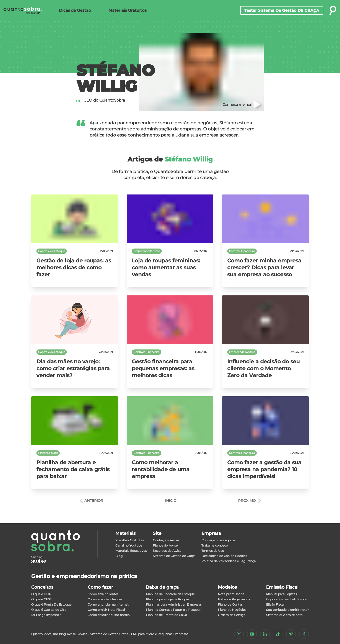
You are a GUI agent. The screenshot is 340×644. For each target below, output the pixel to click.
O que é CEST (41, 599)
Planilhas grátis (48, 453)
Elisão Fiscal (275, 604)
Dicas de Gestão (75, 10)
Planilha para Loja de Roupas (168, 599)
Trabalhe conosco (215, 545)
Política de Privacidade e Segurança (229, 561)
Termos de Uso (213, 551)
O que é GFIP (41, 594)
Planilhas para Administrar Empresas (174, 604)
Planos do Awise (165, 545)
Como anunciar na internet (108, 604)
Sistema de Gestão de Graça (174, 556)
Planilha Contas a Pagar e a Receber (173, 610)
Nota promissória (231, 594)
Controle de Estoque (52, 251)
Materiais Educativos (131, 551)
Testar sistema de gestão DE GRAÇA (282, 10)
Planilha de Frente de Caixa (166, 615)
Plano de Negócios (232, 610)
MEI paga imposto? (46, 615)
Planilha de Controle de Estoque (170, 594)
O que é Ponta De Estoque (51, 604)
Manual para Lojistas (281, 594)
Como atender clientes (105, 599)
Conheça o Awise (166, 540)
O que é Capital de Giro (49, 610)
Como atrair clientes (103, 594)
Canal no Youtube (129, 545)
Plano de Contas (230, 604)
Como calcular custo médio (109, 615)
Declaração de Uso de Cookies (224, 556)
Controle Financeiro (242, 251)
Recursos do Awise (167, 551)
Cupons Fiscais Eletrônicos (286, 599)
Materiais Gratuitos (127, 10)
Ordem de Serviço (232, 615)
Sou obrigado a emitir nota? (287, 610)
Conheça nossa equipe (218, 540)
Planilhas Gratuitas (130, 540)
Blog (119, 556)
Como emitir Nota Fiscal (106, 610)
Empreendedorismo (147, 251)
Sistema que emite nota (284, 615)
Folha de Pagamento (234, 599)
